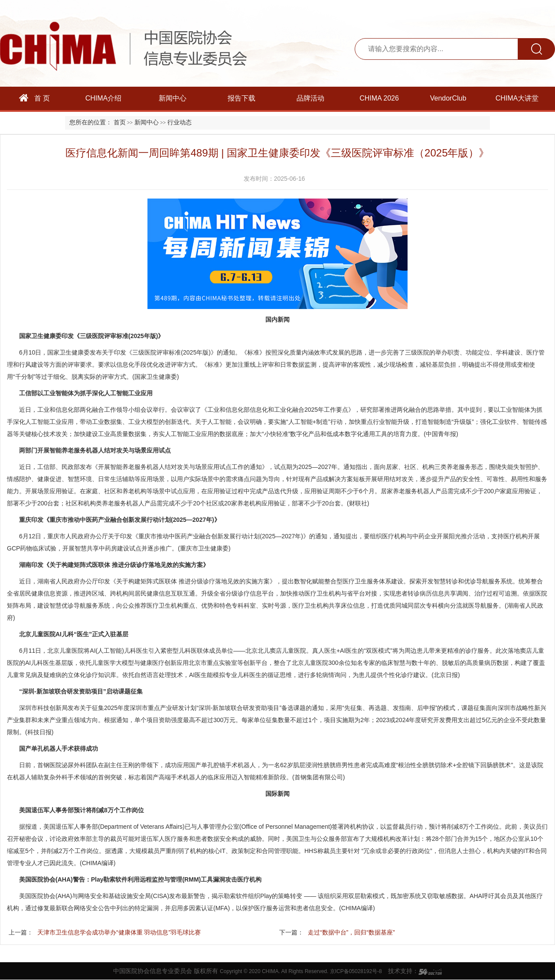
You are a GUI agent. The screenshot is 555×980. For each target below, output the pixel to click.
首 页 (35, 98)
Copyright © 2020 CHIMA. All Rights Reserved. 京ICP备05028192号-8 (301, 971)
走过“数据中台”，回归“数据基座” (351, 932)
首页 (120, 122)
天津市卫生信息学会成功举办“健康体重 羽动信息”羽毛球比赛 (119, 932)
